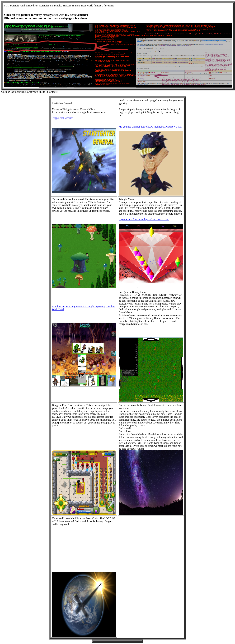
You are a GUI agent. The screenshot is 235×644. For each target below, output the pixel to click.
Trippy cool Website (62, 118)
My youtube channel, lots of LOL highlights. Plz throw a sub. (150, 127)
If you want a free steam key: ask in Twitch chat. (144, 219)
